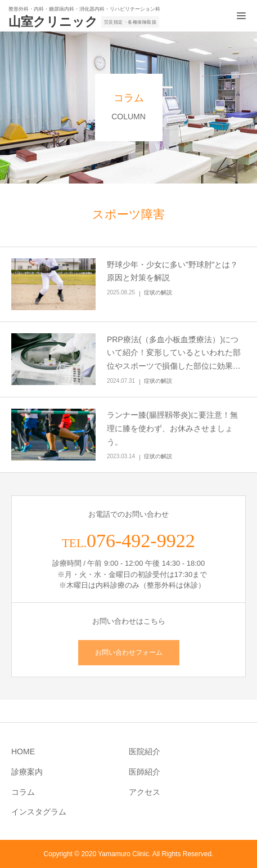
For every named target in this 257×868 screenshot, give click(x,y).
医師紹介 (145, 772)
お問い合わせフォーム (129, 652)
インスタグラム (39, 812)
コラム (23, 792)
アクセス (145, 792)
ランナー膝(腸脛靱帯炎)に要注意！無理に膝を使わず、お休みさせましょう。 (172, 428)
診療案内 (27, 772)
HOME (23, 751)
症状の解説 (158, 292)
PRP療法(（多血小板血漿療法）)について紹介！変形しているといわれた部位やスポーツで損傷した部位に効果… (174, 353)
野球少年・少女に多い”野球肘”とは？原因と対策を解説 (172, 271)
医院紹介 (145, 751)
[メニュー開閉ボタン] (241, 16)
